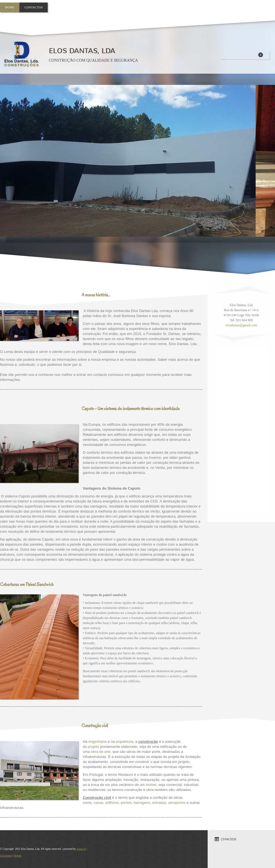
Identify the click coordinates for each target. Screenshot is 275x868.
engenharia (98, 742)
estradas (159, 803)
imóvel (151, 785)
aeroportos (177, 803)
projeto (93, 747)
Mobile (18, 856)
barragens (142, 803)
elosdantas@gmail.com (241, 325)
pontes (126, 803)
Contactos (34, 7)
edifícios (112, 803)
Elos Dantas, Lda (82, 51)
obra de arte (101, 752)
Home (10, 7)
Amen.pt (81, 849)
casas (98, 803)
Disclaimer (6, 856)
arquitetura (125, 742)
